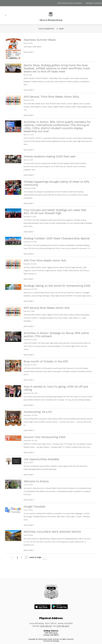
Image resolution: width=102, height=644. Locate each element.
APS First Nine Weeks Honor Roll (45, 260)
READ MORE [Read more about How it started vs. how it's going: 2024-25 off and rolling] (29, 405)
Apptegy (56, 641)
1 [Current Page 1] (17, 557)
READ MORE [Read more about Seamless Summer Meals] (29, 52)
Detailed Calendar (94, 3)
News (61, 29)
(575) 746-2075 (63, 626)
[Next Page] (26, 557)
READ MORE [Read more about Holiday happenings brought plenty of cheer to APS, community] (29, 203)
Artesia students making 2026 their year (50, 156)
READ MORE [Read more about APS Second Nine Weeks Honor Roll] (29, 326)
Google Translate (34, 507)
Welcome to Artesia (36, 481)
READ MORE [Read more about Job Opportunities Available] (29, 475)
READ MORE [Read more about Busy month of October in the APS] (29, 380)
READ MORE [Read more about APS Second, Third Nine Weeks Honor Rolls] (29, 115)
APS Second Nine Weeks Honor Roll (47, 308)
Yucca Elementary (46, 29)
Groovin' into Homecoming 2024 (44, 437)
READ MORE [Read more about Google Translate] (29, 525)
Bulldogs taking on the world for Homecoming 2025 (57, 286)
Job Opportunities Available (41, 459)
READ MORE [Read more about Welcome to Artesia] (29, 500)
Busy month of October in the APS (46, 361)
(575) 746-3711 (46, 626)
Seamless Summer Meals (40, 40)
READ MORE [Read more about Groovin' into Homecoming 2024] (29, 453)
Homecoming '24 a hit (38, 412)
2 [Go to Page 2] (21, 557)
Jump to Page (35, 557)
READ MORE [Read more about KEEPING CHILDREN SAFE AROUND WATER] (29, 550)
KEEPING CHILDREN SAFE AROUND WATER (52, 532)
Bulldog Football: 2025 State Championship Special (57, 238)
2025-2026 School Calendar (70, 3)
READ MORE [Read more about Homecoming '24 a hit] (29, 430)
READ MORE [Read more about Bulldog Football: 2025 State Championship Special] (29, 254)
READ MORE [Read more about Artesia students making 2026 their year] (29, 175)
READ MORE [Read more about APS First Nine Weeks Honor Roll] (29, 279)
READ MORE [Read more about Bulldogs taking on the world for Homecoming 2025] (29, 301)
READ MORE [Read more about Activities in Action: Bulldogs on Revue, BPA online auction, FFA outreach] (29, 355)
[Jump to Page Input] (45, 557)
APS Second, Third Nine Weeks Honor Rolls (51, 97)
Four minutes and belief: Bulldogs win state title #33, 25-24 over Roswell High (55, 212)
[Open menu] (6, 15)
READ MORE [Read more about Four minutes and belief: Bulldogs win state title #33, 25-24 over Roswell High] (29, 232)
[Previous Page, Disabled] (13, 557)
